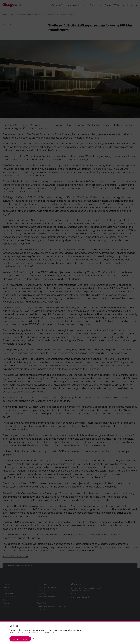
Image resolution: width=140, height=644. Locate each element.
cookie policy (50, 632)
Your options (37, 639)
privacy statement (34, 632)
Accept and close (20, 639)
